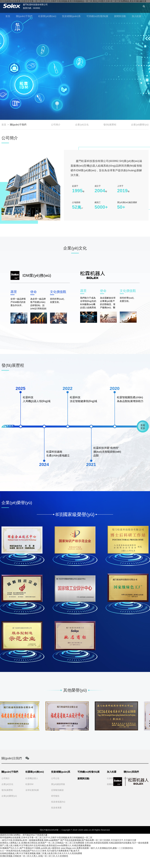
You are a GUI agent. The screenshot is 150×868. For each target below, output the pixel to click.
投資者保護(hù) (58, 802)
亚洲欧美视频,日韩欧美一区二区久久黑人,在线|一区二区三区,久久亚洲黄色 (34, 856)
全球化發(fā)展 (32, 790)
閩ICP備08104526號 (49, 830)
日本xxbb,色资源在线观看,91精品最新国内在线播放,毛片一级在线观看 (117, 843)
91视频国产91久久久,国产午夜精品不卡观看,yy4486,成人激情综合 (30, 848)
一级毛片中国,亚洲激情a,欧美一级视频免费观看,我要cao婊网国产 (30, 840)
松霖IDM (29, 784)
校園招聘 (111, 784)
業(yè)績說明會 (58, 784)
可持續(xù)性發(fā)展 (97, 16)
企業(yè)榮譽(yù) (140, 125)
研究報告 (55, 796)
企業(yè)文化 (82, 125)
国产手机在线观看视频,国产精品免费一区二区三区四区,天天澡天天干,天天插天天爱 (98, 840)
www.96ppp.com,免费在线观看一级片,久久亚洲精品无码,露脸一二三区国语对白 (97, 848)
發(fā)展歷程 (110, 125)
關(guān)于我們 (24, 16)
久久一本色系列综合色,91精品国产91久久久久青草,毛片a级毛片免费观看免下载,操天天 (40, 851)
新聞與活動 (120, 16)
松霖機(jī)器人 (32, 778)
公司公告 (55, 778)
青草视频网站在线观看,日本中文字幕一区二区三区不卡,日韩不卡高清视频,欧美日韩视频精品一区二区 (46, 838)
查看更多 (143, 427)
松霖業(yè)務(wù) (47, 16)
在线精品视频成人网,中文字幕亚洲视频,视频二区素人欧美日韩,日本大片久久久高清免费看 (41, 853)
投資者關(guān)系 (71, 16)
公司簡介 (56, 125)
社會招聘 (111, 778)
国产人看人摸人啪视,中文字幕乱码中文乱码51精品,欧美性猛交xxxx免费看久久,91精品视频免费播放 (45, 845)
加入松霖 (136, 16)
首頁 (8, 16)
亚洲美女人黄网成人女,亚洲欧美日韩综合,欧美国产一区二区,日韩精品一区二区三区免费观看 (42, 843)
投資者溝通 (56, 808)
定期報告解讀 (57, 790)
